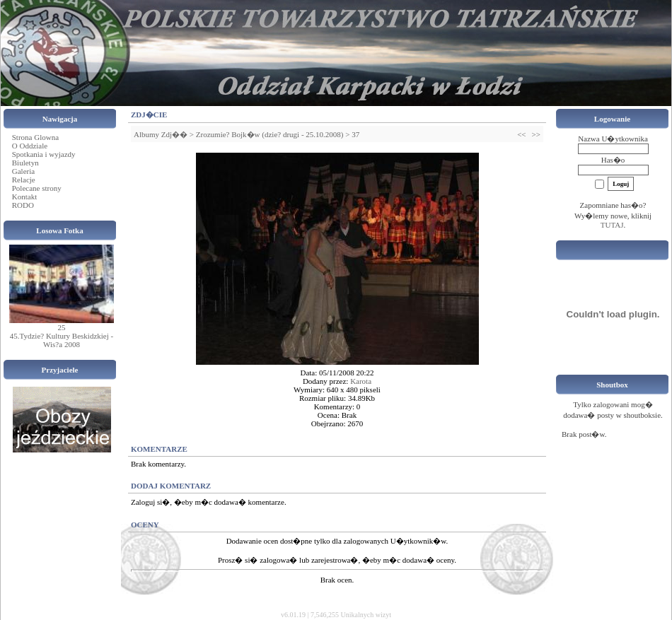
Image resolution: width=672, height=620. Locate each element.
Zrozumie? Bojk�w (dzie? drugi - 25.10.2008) (270, 134)
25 (62, 327)
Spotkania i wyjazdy (44, 154)
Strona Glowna (35, 137)
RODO (23, 205)
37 (355, 134)
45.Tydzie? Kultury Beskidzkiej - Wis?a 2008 (62, 340)
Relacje (24, 180)
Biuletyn (25, 163)
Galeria (23, 171)
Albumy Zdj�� (161, 134)
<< (521, 134)
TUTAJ (612, 225)
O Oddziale (30, 146)
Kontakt (24, 197)
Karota (361, 381)
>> (536, 134)
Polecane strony (37, 188)
